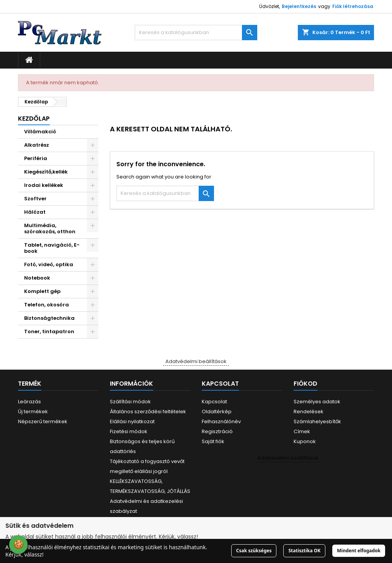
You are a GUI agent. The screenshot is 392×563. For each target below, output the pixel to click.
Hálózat (35, 212)
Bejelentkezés (299, 6)
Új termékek (33, 412)
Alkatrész (37, 145)
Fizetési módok (129, 431)
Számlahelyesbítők (317, 421)
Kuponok (305, 441)
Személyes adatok (317, 402)
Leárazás (29, 402)
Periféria (36, 158)
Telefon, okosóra (47, 305)
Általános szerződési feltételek (148, 412)
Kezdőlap (34, 119)
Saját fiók (213, 441)
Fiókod (305, 384)
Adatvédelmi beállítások (196, 361)
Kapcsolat (214, 402)
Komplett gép (42, 291)
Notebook (37, 278)
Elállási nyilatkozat (132, 421)
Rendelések (309, 412)
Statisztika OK (304, 551)
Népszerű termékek (43, 421)
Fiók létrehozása (353, 6)
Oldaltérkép (217, 412)
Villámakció (40, 132)
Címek (302, 431)
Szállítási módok (130, 402)
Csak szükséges (254, 551)
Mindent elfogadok (359, 551)
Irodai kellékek (44, 185)
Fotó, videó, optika (49, 264)
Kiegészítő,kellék (46, 172)
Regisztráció (217, 431)
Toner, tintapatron (49, 331)
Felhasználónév (221, 421)
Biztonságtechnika (49, 318)
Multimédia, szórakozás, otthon (50, 228)
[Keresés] (196, 33)
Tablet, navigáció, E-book (52, 248)
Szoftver (35, 199)
